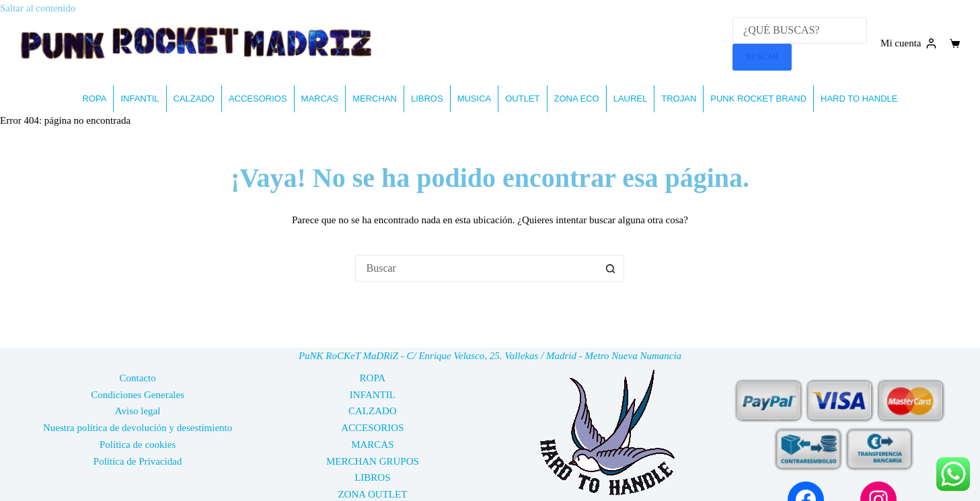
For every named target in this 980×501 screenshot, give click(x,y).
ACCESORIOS (258, 99)
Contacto (138, 378)
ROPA (95, 99)
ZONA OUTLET (372, 494)
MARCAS (320, 99)
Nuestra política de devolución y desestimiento (138, 428)
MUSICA (475, 99)
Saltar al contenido (38, 8)
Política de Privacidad (138, 461)
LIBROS (427, 99)
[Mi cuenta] (908, 43)
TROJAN (679, 99)
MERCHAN (375, 99)
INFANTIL (140, 99)
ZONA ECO (577, 99)
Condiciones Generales (138, 395)
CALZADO (194, 99)
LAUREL (631, 99)
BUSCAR (762, 56)
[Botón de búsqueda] (611, 268)
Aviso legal (138, 411)
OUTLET (522, 99)
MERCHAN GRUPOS (373, 461)
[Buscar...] (476, 268)
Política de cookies (138, 445)
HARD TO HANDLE (859, 99)
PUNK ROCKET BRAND (758, 99)
